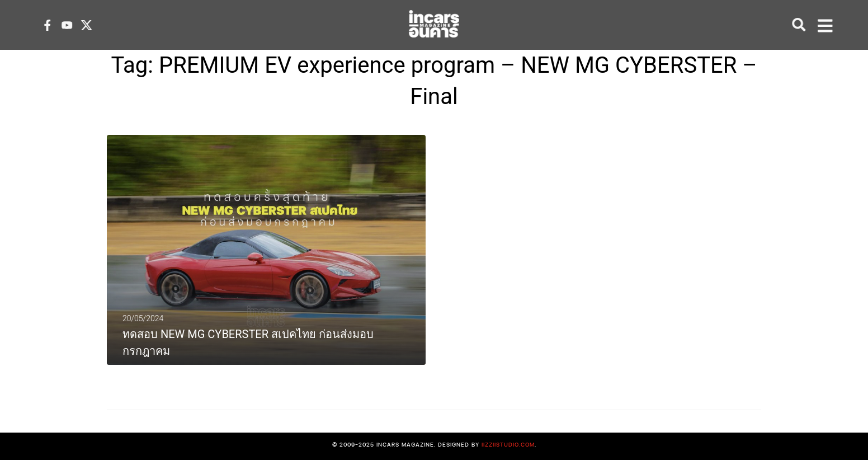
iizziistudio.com (508, 444)
